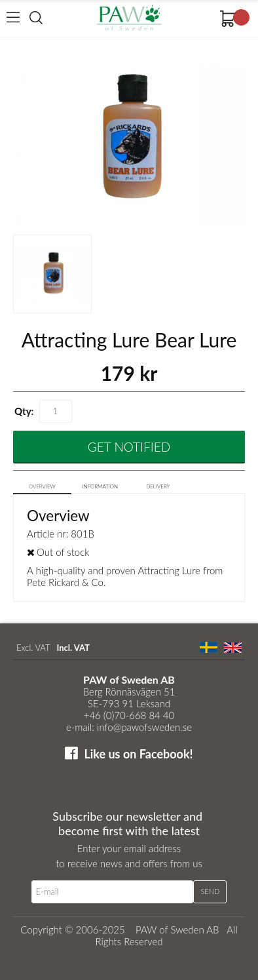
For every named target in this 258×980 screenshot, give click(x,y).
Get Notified (129, 447)
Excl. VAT (33, 648)
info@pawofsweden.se (144, 727)
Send (210, 891)
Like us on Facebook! (138, 754)
